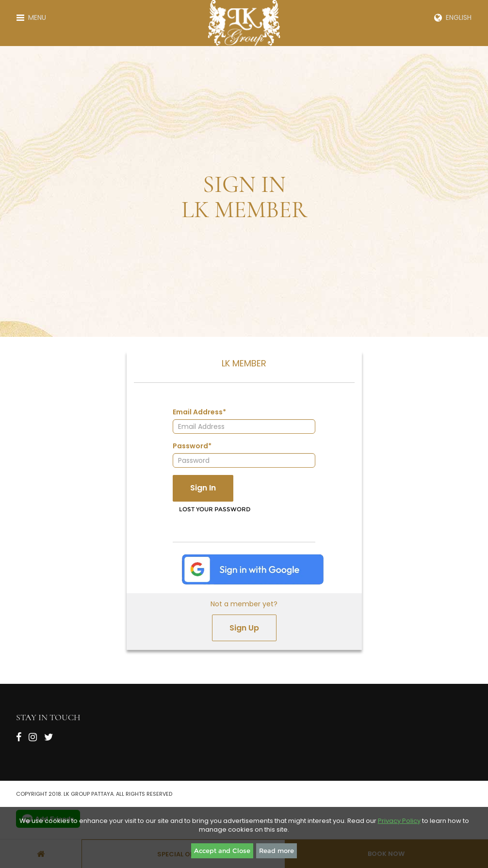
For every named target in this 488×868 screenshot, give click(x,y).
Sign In (203, 488)
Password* (192, 446)
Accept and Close (222, 851)
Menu (31, 17)
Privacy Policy (399, 821)
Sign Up (244, 628)
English (453, 17)
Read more (277, 851)
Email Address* (199, 412)
